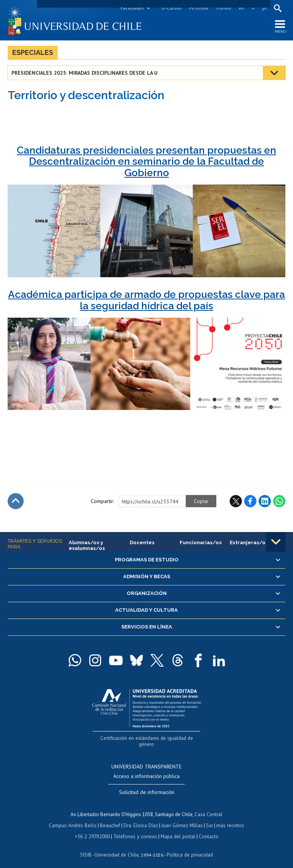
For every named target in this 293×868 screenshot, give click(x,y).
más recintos (229, 819)
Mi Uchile (199, 8)
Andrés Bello (83, 819)
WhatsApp (279, 502)
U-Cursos (171, 8)
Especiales (33, 53)
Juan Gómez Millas (182, 819)
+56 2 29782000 (93, 829)
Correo (223, 8)
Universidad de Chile (117, 847)
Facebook (250, 502)
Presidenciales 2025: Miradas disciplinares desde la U (85, 73)
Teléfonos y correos (135, 829)
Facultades (132, 8)
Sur (209, 819)
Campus (59, 819)
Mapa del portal (177, 829)
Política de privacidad (189, 847)
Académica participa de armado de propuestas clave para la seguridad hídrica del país (146, 301)
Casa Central (209, 808)
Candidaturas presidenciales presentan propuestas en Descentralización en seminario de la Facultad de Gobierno (146, 162)
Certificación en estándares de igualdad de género (147, 739)
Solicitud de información (147, 786)
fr (253, 8)
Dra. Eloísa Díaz (141, 819)
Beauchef (111, 819)
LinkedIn (265, 502)
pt (264, 8)
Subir (16, 502)
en (241, 8)
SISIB (87, 847)
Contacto (208, 829)
